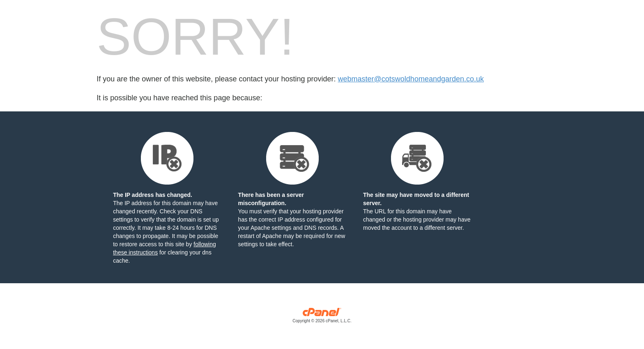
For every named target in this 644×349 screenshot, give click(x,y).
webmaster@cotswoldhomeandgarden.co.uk (411, 79)
